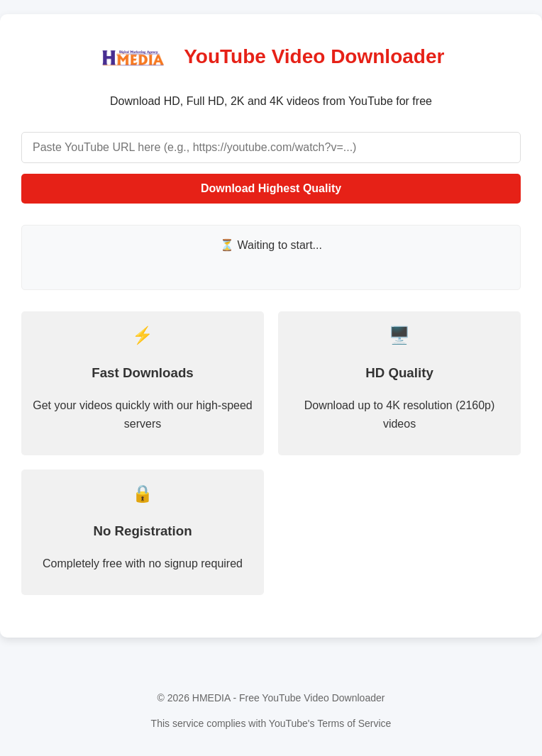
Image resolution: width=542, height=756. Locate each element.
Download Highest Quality (271, 188)
